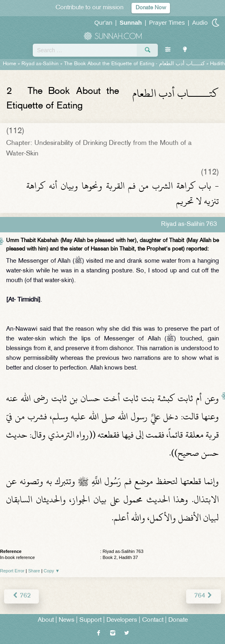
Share (34, 571)
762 (21, 596)
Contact (153, 620)
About (46, 620)
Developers (122, 620)
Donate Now (151, 8)
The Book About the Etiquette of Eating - (134, 64)
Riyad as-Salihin (40, 64)
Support (90, 620)
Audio (200, 22)
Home (10, 64)
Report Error (12, 571)
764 (204, 596)
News (67, 620)
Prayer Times (167, 22)
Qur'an (103, 22)
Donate (178, 620)
